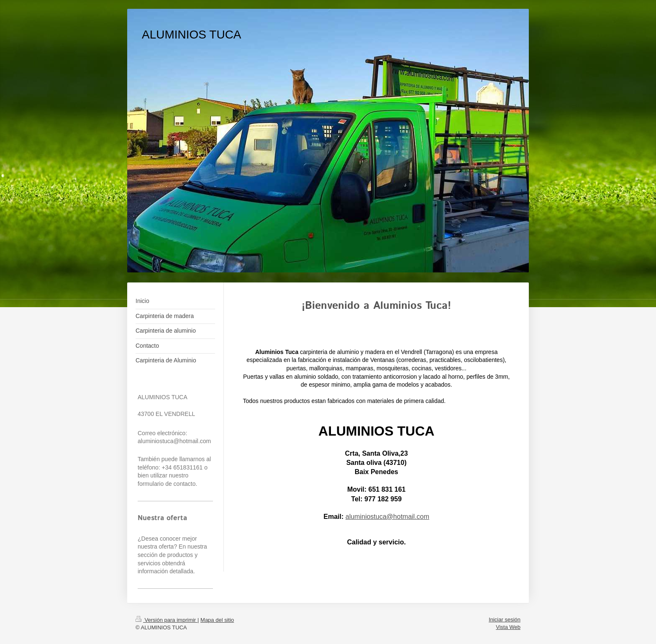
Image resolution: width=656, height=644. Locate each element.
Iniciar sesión (505, 620)
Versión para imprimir (167, 620)
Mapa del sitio (217, 620)
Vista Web (508, 627)
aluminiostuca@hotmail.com (387, 517)
